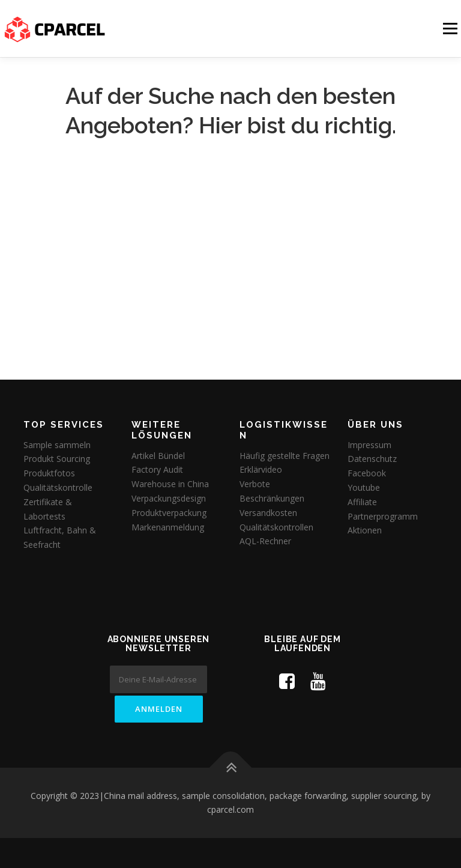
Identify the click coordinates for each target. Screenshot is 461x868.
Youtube (364, 487)
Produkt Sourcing (57, 459)
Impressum (369, 445)
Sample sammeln (57, 445)
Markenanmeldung (168, 527)
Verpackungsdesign (169, 498)
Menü (450, 28)
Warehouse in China (170, 484)
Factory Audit (157, 469)
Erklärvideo (261, 469)
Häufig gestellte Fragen (285, 456)
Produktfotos (49, 473)
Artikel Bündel (158, 456)
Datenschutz (372, 459)
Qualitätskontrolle (58, 487)
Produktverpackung (169, 513)
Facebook (367, 473)
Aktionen (365, 530)
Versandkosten (268, 513)
